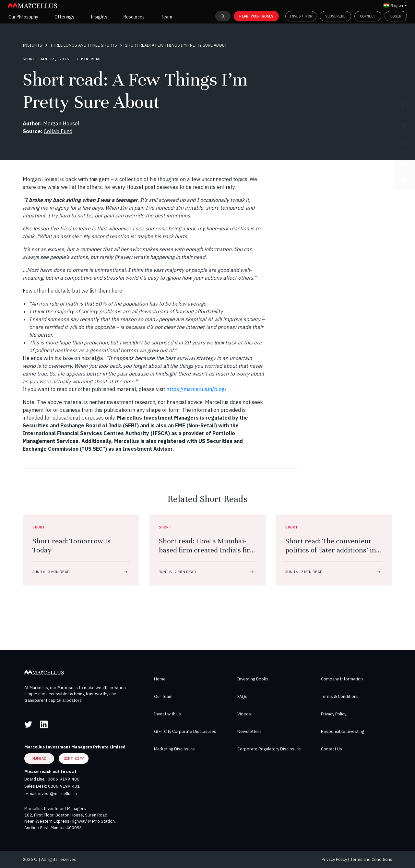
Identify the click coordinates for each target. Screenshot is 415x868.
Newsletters (249, 731)
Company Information (342, 679)
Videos (244, 714)
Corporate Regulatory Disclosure (269, 749)
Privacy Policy (334, 714)
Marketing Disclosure (174, 749)
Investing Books (253, 679)
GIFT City (74, 758)
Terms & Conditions (340, 696)
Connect (368, 16)
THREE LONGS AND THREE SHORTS (84, 45)
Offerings (64, 17)
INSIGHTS (32, 45)
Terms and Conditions (371, 859)
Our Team (163, 696)
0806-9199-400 (64, 779)
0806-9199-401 (64, 786)
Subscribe (335, 16)
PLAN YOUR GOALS (256, 16)
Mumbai (39, 758)
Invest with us (167, 714)
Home (160, 679)
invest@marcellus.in (58, 794)
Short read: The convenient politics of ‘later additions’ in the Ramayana (331, 550)
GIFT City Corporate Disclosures (185, 731)
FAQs (242, 696)
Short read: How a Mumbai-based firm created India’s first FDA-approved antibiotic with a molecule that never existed (207, 555)
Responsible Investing (343, 731)
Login (396, 16)
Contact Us (332, 749)
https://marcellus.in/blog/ (196, 389)
